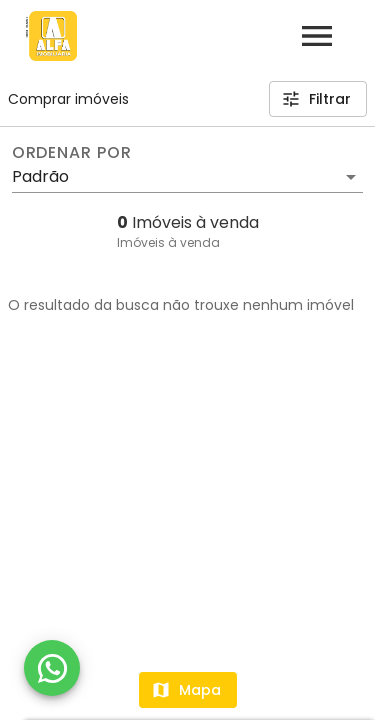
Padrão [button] (40, 176)
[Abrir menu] (317, 36)
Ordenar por (72, 153)
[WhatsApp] (52, 668)
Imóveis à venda (168, 242)
